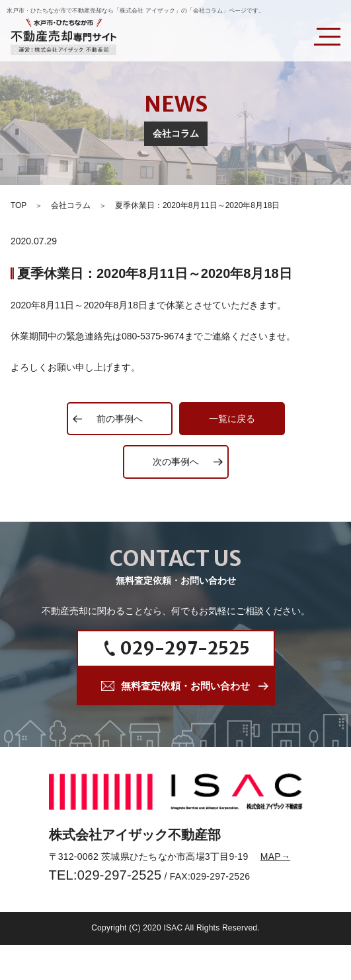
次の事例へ (176, 462)
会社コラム (71, 205)
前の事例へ (120, 419)
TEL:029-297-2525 (105, 875)
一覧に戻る (232, 419)
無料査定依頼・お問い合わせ (185, 686)
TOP (19, 205)
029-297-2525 (185, 648)
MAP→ (275, 857)
